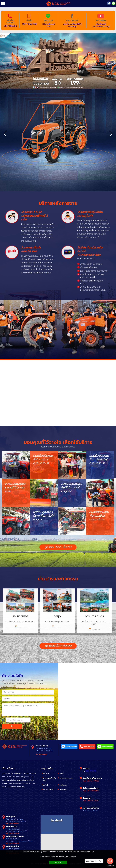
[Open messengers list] (110, 861)
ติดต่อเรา (63, 790)
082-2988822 (93, 791)
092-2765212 (93, 811)
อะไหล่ (45, 785)
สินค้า (62, 774)
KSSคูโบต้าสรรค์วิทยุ (48, 25)
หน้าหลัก (46, 774)
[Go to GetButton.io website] (110, 866)
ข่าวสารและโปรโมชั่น (50, 779)
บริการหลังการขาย (66, 778)
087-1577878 (14, 833)
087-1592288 (29, 24)
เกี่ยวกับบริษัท (48, 790)
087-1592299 (14, 843)
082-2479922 (93, 781)
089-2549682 (93, 801)
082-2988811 (14, 823)
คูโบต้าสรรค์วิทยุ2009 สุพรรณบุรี (72, 25)
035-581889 (43, 755)
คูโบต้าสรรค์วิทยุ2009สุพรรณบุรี (101, 25)
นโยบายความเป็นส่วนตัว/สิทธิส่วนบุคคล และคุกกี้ (58, 857)
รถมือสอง (63, 785)
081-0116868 (10, 26)
